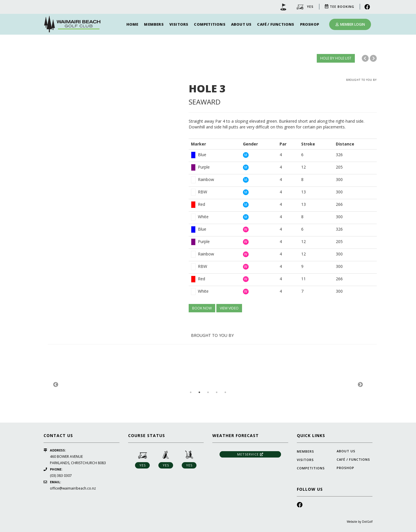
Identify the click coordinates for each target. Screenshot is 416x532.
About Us (241, 24)
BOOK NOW (202, 308)
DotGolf (367, 522)
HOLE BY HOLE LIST (336, 58)
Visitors (179, 24)
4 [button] (217, 392)
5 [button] (225, 392)
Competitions (209, 24)
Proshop (310, 24)
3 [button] (208, 392)
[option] (114, 77)
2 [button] (199, 392)
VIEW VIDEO (229, 308)
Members (154, 24)
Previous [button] (56, 385)
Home (132, 24)
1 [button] (191, 392)
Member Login (350, 24)
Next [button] (360, 385)
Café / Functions (276, 24)
